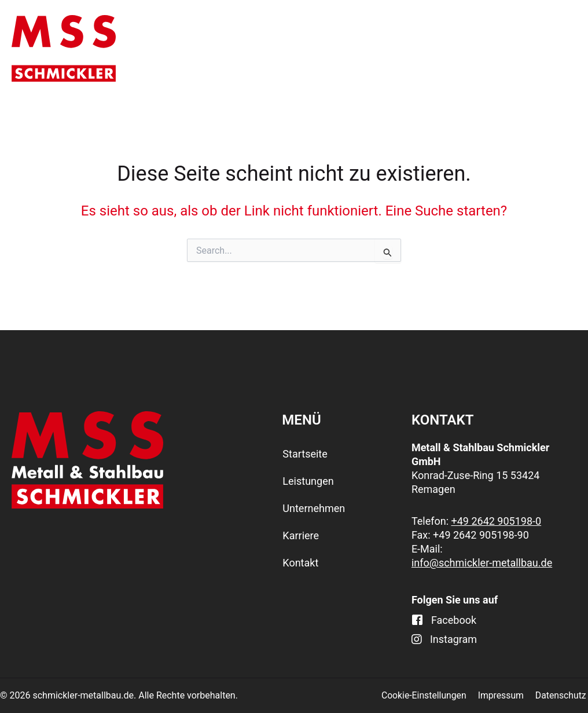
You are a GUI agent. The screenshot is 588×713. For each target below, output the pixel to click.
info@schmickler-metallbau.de (482, 563)
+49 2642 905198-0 (497, 521)
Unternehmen (383, 48)
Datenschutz (562, 695)
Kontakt (545, 48)
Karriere (475, 48)
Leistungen (277, 48)
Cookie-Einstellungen (428, 695)
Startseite (188, 48)
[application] (306, 48)
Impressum (504, 695)
